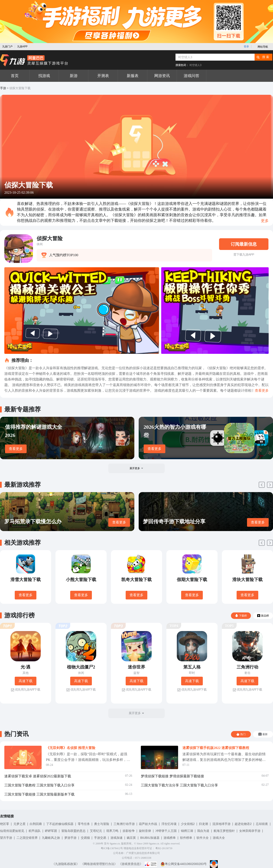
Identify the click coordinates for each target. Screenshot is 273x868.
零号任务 (84, 824)
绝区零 (5, 824)
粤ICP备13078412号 (112, 848)
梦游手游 (70, 838)
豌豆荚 (131, 838)
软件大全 (203, 838)
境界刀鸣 (112, 831)
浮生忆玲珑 (169, 824)
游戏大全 (219, 838)
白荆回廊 (36, 824)
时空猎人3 (196, 65)
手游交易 (100, 838)
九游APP (22, 47)
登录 (246, 47)
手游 (3, 88)
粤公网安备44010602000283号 (184, 864)
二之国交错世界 (27, 838)
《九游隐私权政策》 (66, 864)
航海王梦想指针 (224, 831)
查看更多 (16, 449)
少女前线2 (188, 824)
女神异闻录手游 (250, 831)
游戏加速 (117, 838)
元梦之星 (19, 824)
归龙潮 (203, 824)
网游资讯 (162, 76)
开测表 (103, 76)
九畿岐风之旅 (51, 838)
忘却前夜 (262, 824)
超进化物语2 (243, 824)
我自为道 (203, 831)
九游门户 (7, 47)
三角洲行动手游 (124, 824)
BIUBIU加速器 (150, 838)
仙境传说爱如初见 (12, 831)
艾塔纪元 (96, 831)
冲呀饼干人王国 (166, 831)
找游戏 (44, 76)
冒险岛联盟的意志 (73, 831)
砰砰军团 (51, 831)
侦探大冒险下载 (20, 88)
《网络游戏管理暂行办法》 (99, 864)
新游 (74, 76)
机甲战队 (35, 831)
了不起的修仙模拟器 (60, 824)
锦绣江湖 (187, 831)
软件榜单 (186, 838)
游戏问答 (192, 76)
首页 (15, 76)
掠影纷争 (129, 831)
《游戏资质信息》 (131, 864)
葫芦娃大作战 (148, 824)
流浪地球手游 (221, 824)
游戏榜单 (170, 838)
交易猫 (85, 838)
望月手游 (6, 838)
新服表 (133, 76)
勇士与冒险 (102, 824)
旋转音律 (145, 831)
